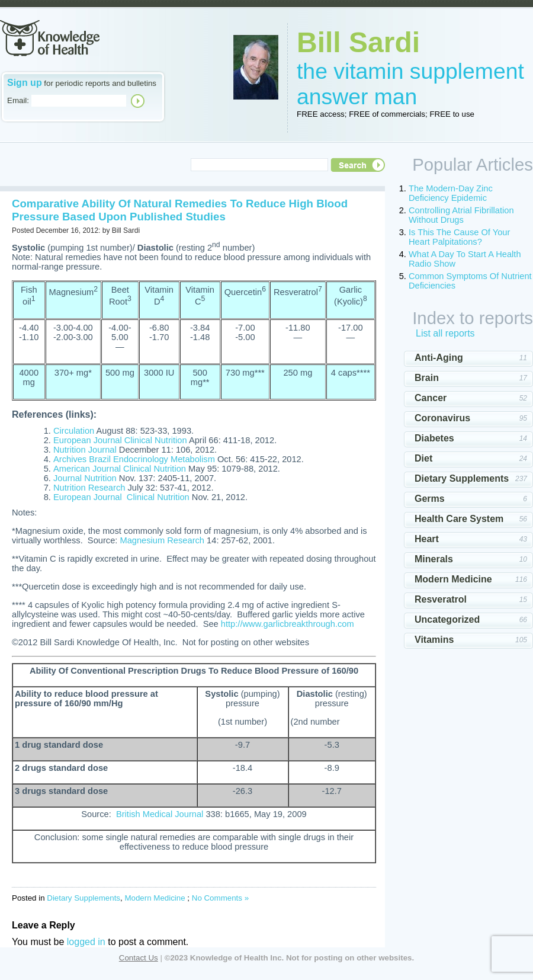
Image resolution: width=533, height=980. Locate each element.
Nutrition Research (89, 488)
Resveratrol (441, 599)
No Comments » (220, 898)
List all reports (445, 333)
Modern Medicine (155, 898)
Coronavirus (442, 418)
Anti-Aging (439, 358)
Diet (423, 458)
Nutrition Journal (85, 450)
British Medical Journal (160, 814)
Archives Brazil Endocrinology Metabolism (134, 459)
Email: (18, 100)
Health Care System (459, 519)
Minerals (434, 559)
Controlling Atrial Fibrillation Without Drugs (461, 215)
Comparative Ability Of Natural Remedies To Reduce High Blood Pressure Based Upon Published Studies (180, 210)
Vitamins (434, 640)
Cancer (431, 398)
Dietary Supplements (84, 898)
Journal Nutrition (85, 478)
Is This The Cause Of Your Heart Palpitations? (459, 237)
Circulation (74, 431)
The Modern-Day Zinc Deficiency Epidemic (451, 193)
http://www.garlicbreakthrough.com (288, 624)
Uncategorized (447, 619)
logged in (86, 942)
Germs (430, 499)
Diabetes (434, 438)
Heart (427, 539)
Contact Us (139, 958)
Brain (427, 378)
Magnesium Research (162, 540)
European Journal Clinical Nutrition (120, 440)
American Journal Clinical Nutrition (120, 469)
